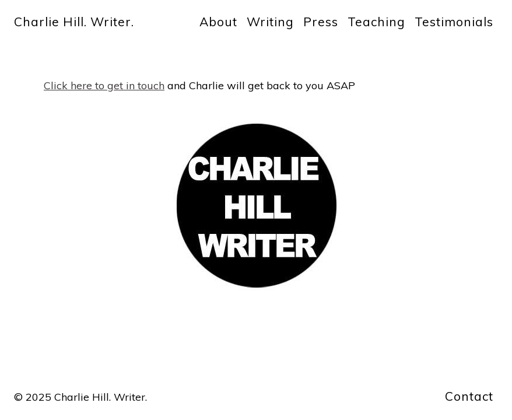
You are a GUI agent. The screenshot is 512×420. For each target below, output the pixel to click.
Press (321, 22)
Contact (469, 396)
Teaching (376, 22)
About (218, 22)
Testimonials (454, 22)
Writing (270, 22)
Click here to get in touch (104, 85)
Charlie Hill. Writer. (74, 22)
